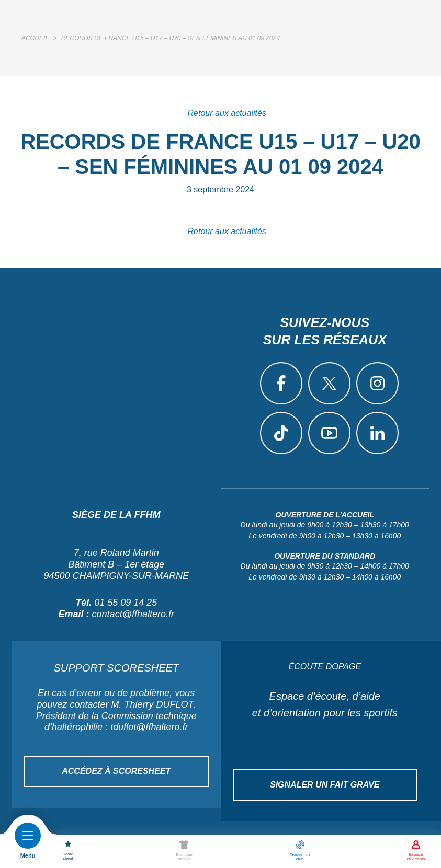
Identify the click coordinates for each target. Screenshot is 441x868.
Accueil (35, 38)
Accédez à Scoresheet (116, 771)
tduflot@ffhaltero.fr (149, 727)
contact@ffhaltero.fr (133, 614)
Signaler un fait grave (325, 785)
